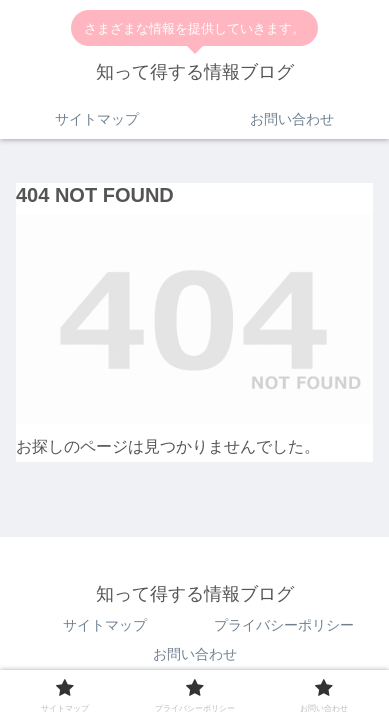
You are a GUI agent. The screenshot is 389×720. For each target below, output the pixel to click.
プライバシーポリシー (284, 625)
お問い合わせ (195, 654)
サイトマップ (105, 625)
